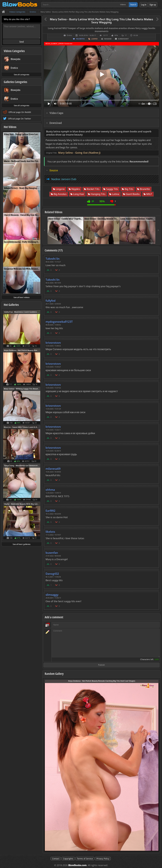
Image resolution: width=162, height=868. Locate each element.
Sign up (153, 5)
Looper (94, 39)
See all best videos (22, 297)
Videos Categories (14, 51)
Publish (101, 665)
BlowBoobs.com (77, 865)
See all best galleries (22, 544)
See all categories (22, 75)
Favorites (80, 39)
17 (126, 35)
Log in (144, 5)
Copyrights (68, 859)
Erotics (70, 35)
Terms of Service (85, 859)
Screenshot (123, 39)
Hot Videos (10, 127)
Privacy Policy (103, 859)
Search (133, 5)
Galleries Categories (15, 82)
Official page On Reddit (20, 112)
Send (22, 42)
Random (108, 39)
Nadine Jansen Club (64, 179)
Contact (56, 859)
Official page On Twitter (20, 119)
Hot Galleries (11, 305)
